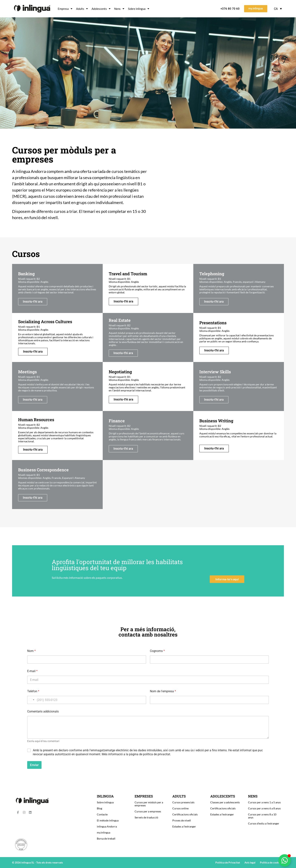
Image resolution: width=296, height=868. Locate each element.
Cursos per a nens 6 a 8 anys (264, 808)
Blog (99, 808)
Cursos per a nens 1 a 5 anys (264, 802)
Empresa (65, 9)
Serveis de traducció (146, 817)
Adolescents (101, 9)
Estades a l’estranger (184, 826)
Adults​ (82, 9)
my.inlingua (104, 832)
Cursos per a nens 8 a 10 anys (262, 816)
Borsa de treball (106, 838)
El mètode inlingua (108, 820)
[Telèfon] (87, 700)
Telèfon (33, 691)
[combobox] (31, 700)
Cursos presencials (183, 802)
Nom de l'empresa (163, 691)
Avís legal (250, 862)
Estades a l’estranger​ (222, 814)
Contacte (102, 814)
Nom (31, 651)
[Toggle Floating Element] (285, 860)
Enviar (34, 765)
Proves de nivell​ (182, 820)
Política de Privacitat (228, 862)
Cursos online (180, 808)
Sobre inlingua (139, 9)
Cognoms (157, 651)
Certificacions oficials (223, 808)
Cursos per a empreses (148, 811)
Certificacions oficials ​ (185, 814)
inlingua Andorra (107, 826)
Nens (119, 9)
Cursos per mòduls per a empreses (149, 804)
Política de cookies (271, 862)
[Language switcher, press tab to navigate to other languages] (278, 9)
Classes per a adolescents (225, 802)
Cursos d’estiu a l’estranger (264, 823)
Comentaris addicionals (43, 711)
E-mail (32, 671)
